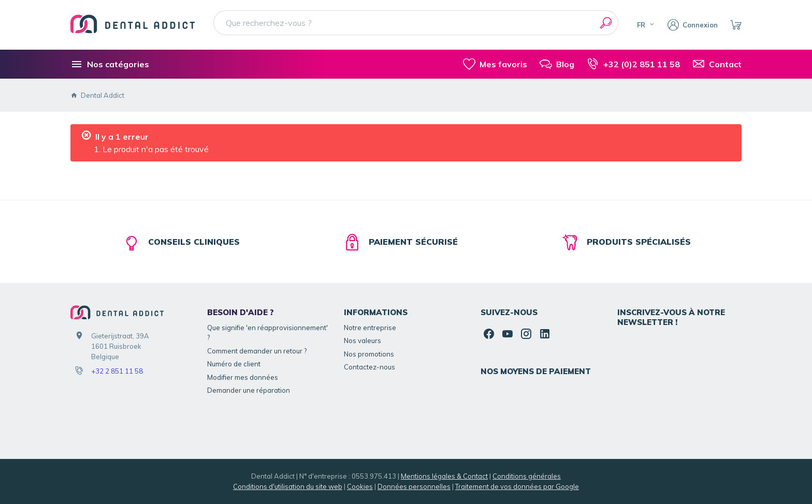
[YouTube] (508, 334)
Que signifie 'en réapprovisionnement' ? (267, 333)
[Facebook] (489, 334)
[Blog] (557, 64)
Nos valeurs (363, 340)
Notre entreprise (370, 328)
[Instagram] (526, 334)
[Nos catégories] (110, 64)
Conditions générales (527, 476)
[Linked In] (545, 334)
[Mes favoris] (495, 64)
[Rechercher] (606, 23)
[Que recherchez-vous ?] (416, 23)
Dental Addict (97, 95)
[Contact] (717, 64)
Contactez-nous (369, 367)
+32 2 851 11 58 (117, 371)
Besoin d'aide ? (241, 312)
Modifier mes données (243, 377)
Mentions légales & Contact (444, 476)
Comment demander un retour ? (257, 351)
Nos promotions (369, 354)
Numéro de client (234, 364)
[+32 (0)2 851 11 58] (633, 64)
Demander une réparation (249, 390)
